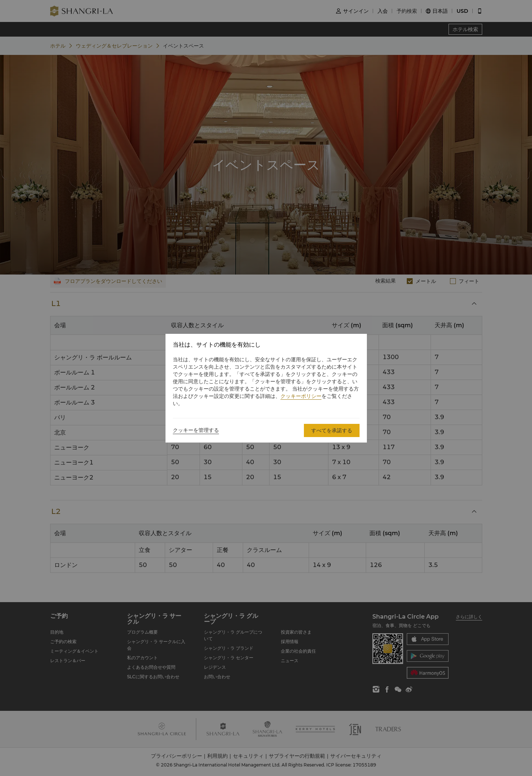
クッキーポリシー (301, 396)
